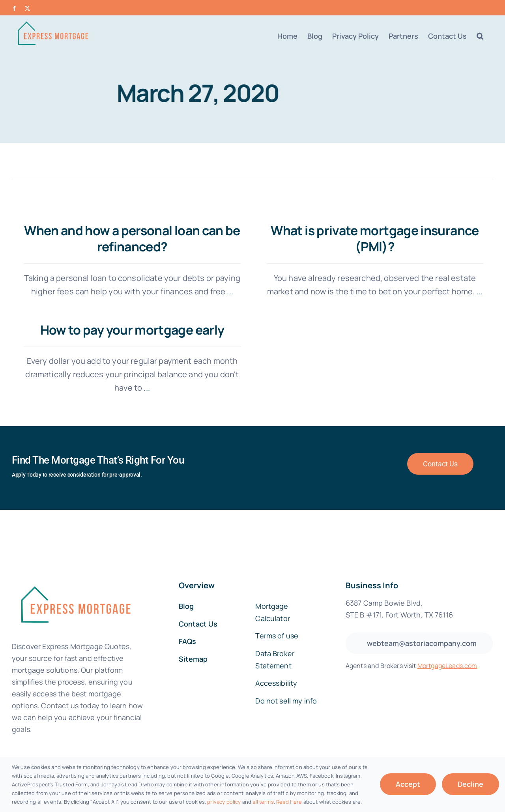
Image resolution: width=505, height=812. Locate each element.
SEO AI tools (298, 753)
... (229, 291)
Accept (408, 784)
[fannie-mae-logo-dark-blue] (75, 561)
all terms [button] (263, 802)
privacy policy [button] (224, 802)
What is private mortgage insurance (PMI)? (367, 239)
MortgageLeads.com (447, 646)
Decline (470, 784)
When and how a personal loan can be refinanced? (132, 239)
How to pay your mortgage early (164, 320)
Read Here (289, 802)
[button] (480, 36)
